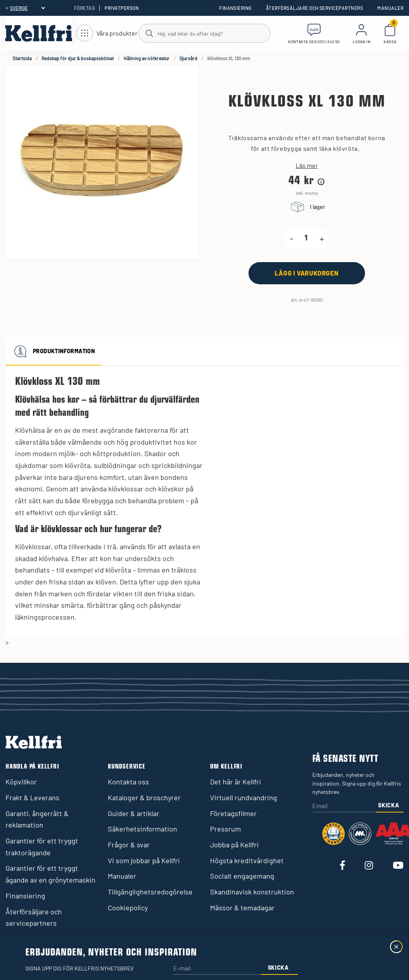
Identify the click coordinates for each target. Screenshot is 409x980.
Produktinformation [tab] (53, 351)
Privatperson (122, 8)
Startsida (22, 58)
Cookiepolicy (128, 908)
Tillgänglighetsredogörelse (150, 892)
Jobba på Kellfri (234, 845)
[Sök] (204, 33)
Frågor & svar (129, 845)
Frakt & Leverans (32, 797)
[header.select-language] (27, 8)
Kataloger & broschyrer (144, 797)
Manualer (390, 8)
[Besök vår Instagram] (369, 866)
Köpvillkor (21, 782)
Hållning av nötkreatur (147, 58)
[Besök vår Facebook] (342, 866)
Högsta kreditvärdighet (247, 860)
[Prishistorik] (321, 182)
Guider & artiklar (134, 813)
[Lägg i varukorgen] (307, 273)
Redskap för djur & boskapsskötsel (78, 58)
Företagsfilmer (233, 813)
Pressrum (226, 829)
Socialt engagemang (242, 876)
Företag (84, 8)
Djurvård (188, 58)
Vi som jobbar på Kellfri (144, 860)
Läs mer (307, 166)
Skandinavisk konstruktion (252, 892)
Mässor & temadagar (242, 908)
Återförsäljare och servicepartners (314, 8)
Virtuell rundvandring (244, 797)
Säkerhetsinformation (142, 829)
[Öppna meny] (107, 33)
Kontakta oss (128, 782)
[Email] (344, 806)
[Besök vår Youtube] (398, 866)
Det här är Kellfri (236, 782)
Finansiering (235, 8)
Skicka (389, 805)
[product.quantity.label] (306, 238)
